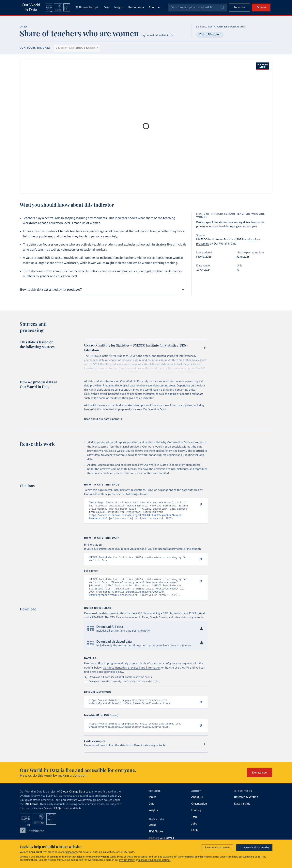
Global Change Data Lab (75, 799)
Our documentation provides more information (132, 673)
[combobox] (197, 8)
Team (194, 824)
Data (107, 8)
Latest (152, 832)
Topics (152, 804)
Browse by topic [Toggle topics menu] (87, 7)
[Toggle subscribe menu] (239, 8)
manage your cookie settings (154, 862)
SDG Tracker (156, 839)
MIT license (31, 811)
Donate (261, 8)
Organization (199, 811)
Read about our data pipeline (103, 419)
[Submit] (222, 8)
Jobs (194, 831)
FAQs (58, 815)
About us (197, 804)
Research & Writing (246, 804)
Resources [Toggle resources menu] (136, 7)
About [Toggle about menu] (154, 7)
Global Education (210, 35)
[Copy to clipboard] (197, 504)
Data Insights (242, 811)
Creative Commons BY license (118, 469)
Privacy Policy (127, 862)
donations (72, 854)
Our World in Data (31, 8)
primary (201, 227)
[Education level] (77, 48)
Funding (196, 817)
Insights (119, 8)
